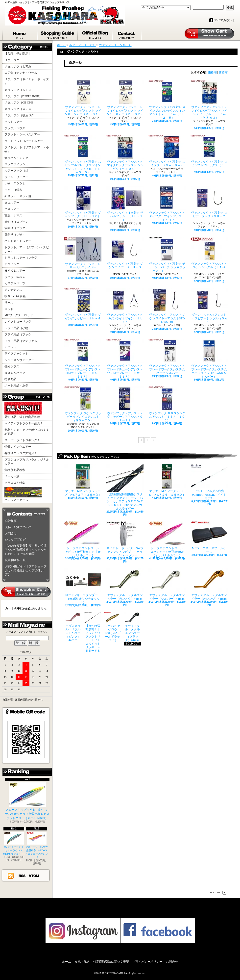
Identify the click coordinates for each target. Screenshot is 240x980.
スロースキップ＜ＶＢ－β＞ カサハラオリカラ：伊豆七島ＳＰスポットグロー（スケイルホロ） (27, 801)
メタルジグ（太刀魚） (19, 67)
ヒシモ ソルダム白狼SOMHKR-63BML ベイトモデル (209, 482)
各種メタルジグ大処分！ (21, 453)
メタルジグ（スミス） (19, 109)
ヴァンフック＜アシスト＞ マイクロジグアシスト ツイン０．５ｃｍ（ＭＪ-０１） (83, 98)
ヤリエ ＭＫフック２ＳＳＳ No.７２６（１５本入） (167, 480)
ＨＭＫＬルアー (15, 271)
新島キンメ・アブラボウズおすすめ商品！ (27, 432)
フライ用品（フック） (19, 335)
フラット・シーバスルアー (22, 134)
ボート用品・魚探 (16, 386)
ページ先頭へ (218, 893)
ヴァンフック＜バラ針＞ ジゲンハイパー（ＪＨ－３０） (125, 255)
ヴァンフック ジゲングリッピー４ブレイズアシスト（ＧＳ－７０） (83, 404)
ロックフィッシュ (16, 164)
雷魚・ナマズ (13, 215)
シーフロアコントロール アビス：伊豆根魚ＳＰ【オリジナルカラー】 (83, 539)
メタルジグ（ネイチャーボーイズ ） (27, 81)
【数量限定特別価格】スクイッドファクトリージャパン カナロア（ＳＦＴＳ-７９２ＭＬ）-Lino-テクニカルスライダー (125, 487)
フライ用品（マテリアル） (22, 341)
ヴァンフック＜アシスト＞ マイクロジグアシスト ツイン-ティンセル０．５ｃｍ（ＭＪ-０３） (209, 100)
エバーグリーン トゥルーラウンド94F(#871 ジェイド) (14, 844)
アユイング (12, 264)
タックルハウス (15, 128)
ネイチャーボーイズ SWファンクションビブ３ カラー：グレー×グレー (125, 539)
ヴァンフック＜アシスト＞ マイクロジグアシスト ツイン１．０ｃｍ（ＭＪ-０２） (125, 98)
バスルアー (12, 209)
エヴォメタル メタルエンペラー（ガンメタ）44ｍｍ (125, 584)
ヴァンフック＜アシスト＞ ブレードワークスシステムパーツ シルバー (167, 357)
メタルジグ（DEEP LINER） (23, 96)
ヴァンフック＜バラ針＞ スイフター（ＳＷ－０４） (167, 151)
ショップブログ (95, 34)
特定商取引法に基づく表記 (111, 962)
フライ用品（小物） (18, 328)
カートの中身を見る (26, 592)
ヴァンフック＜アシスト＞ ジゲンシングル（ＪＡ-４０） (209, 255)
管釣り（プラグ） (16, 228)
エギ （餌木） (15, 190)
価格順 (212, 73)
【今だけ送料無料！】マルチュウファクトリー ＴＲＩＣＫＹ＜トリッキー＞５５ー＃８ (93, 632)
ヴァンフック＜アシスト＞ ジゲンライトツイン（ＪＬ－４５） (125, 306)
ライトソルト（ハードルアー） (25, 141)
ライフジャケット (16, 354)
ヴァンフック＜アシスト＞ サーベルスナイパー (83, 253)
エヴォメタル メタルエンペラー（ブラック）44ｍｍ (132, 627)
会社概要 (11, 521)
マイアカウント (225, 20)
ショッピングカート (209, 34)
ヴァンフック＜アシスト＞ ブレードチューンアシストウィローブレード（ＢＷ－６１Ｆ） (125, 358)
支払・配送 (82, 962)
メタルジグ (12, 60)
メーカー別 (12, 476)
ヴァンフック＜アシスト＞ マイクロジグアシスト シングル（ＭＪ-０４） (125, 153)
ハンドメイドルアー (18, 241)
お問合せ (127, 34)
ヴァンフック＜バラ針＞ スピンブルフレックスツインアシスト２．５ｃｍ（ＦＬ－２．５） (167, 100)
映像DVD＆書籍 (15, 296)
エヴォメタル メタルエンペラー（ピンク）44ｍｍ (73, 627)
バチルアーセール (23, 494)
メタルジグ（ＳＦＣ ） (20, 90)
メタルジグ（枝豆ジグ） (21, 115)
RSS (22, 876)
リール (9, 303)
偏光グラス (12, 366)
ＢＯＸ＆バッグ (15, 373)
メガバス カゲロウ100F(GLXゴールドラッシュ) (113, 627)
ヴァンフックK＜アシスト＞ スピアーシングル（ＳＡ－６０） (209, 306)
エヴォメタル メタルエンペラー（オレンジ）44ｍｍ (209, 584)
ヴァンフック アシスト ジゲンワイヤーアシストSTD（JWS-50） (167, 306)
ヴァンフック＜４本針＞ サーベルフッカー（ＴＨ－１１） (125, 204)
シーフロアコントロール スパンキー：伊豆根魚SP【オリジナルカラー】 (167, 539)
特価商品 (10, 379)
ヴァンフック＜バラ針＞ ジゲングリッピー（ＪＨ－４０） (83, 306)
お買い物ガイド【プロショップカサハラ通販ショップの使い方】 (26, 570)
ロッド (9, 309)
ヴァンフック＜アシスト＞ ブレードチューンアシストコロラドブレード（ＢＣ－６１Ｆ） (83, 358)
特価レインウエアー (18, 447)
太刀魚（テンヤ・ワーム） (22, 73)
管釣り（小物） (15, 234)
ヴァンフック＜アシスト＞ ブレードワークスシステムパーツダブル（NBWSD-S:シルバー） (209, 358)
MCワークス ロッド (19, 315)
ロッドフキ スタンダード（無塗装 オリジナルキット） (83, 586)
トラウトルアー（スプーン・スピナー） (27, 249)
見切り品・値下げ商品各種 (23, 410)
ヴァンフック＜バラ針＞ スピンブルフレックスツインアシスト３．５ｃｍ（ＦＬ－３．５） (83, 154)
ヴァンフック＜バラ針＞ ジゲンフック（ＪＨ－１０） (83, 202)
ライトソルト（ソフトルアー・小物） (27, 149)
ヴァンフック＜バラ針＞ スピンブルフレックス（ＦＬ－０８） (209, 153)
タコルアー (12, 203)
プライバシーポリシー (147, 962)
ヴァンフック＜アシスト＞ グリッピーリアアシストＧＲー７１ (125, 404)
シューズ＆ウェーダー (19, 360)
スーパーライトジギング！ (22, 440)
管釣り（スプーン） (18, 222)
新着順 (223, 73)
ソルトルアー (13, 122)
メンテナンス (13, 290)
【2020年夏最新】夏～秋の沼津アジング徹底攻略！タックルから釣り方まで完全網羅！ (26, 550)
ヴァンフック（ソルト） (115, 45)
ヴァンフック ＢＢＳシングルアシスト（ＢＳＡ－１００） (167, 404)
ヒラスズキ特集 (15, 483)
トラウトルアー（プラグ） (22, 258)
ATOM (34, 876)
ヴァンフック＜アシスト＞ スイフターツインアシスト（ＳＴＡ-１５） (167, 204)
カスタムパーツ (15, 283)
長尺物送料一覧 (15, 560)
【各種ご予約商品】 (18, 54)
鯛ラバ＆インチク (16, 158)
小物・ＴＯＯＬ (15, 183)
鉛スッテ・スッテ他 (18, 196)
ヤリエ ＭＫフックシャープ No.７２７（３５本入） (83, 480)
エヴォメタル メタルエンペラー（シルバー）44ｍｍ (167, 584)
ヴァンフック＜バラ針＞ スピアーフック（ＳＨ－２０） (209, 204)
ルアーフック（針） (18, 171)
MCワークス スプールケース (209, 537)
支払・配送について (58, 34)
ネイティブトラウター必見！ (24, 423)
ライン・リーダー (16, 177)
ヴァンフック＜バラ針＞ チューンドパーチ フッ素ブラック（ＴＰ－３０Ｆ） (167, 255)
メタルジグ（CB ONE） (20, 103)
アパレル (10, 347)
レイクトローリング (18, 322)
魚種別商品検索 (15, 470)
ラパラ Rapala (14, 277)
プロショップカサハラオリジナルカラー (27, 462)
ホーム (20, 34)
